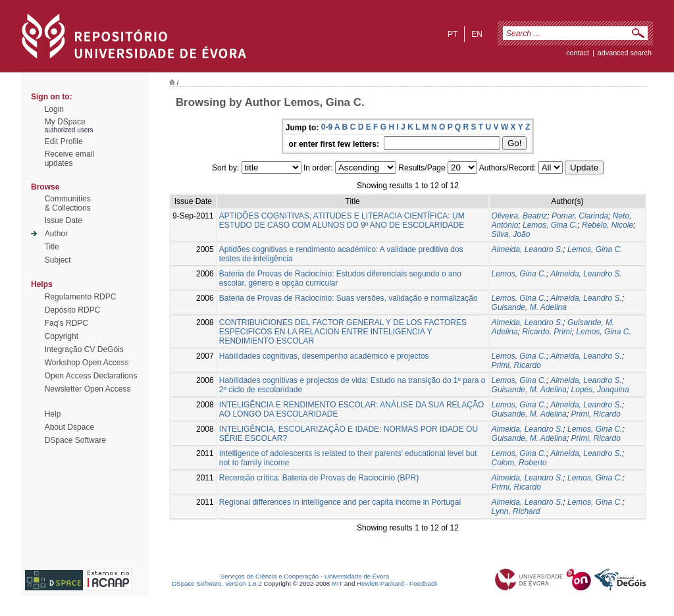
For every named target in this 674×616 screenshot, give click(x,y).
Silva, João (511, 234)
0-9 (327, 127)
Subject (58, 260)
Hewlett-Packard (380, 583)
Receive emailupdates (69, 159)
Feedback (424, 583)
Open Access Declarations (91, 376)
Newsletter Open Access (88, 389)
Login (54, 109)
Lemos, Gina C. (550, 225)
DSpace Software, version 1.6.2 (217, 583)
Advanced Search (625, 53)
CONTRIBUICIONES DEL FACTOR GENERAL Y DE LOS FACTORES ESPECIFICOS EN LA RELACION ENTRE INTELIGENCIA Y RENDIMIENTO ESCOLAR (343, 332)
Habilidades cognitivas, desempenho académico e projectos (324, 356)
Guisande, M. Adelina (529, 307)
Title (52, 247)
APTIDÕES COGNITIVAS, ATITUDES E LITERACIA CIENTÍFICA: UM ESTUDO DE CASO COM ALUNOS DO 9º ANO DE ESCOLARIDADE (342, 220)
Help (53, 414)
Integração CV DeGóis (84, 349)
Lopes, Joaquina (600, 390)
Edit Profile (64, 141)
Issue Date (64, 220)
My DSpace (65, 122)
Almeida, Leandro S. (528, 249)
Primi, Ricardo (516, 365)
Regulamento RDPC (81, 297)
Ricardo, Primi (547, 332)
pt (453, 34)
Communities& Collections (68, 203)
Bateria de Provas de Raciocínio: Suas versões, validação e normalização (349, 298)
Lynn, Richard (516, 511)
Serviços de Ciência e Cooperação (270, 576)
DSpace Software (75, 440)
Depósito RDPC (73, 310)
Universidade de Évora (357, 576)
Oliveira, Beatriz (520, 216)
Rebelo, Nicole (608, 225)
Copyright (62, 336)
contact (578, 53)
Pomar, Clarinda (580, 216)
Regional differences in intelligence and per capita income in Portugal (340, 502)
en (477, 34)
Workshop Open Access (87, 363)
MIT (337, 583)
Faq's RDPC (66, 323)
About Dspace (69, 427)
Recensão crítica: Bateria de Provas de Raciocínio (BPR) (319, 478)
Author (56, 234)
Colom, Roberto (519, 463)
